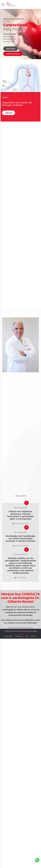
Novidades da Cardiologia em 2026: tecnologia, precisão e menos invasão (20, 539)
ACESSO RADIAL (8, 636)
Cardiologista (24, 524)
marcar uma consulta (20, 607)
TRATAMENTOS (19, 636)
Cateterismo (18, 546)
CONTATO (33, 636)
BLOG (27, 636)
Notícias (17, 524)
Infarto (19, 578)
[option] (20, 34)
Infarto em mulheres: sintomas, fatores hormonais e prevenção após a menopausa (20, 515)
